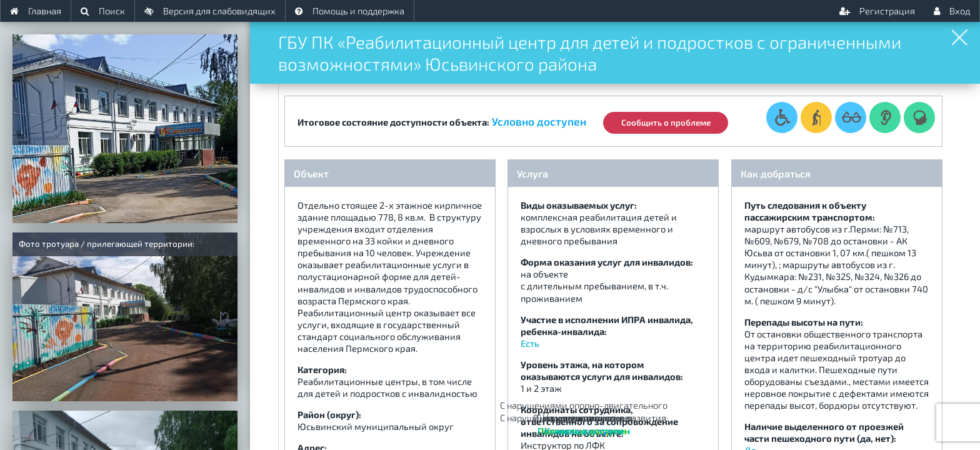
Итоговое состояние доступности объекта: (393, 119)
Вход (952, 11)
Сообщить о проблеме (670, 119)
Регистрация (877, 11)
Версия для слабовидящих (210, 11)
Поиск (103, 11)
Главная (36, 11)
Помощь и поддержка (350, 11)
